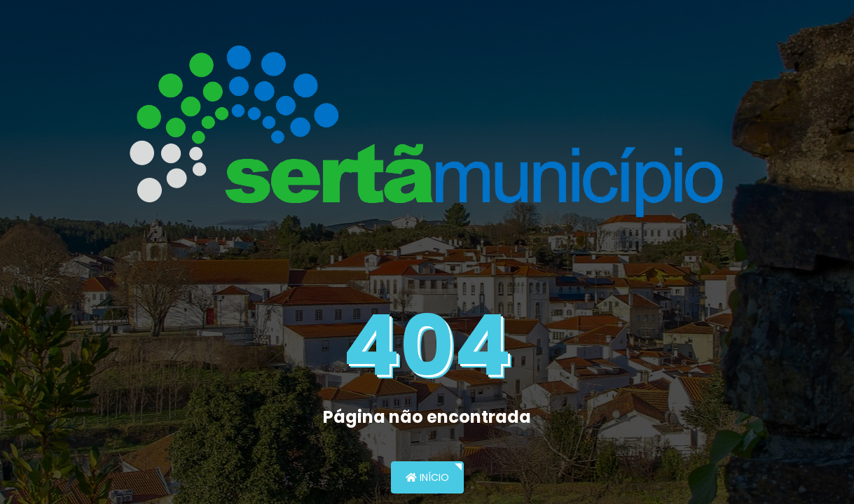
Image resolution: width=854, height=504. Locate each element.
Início (427, 477)
